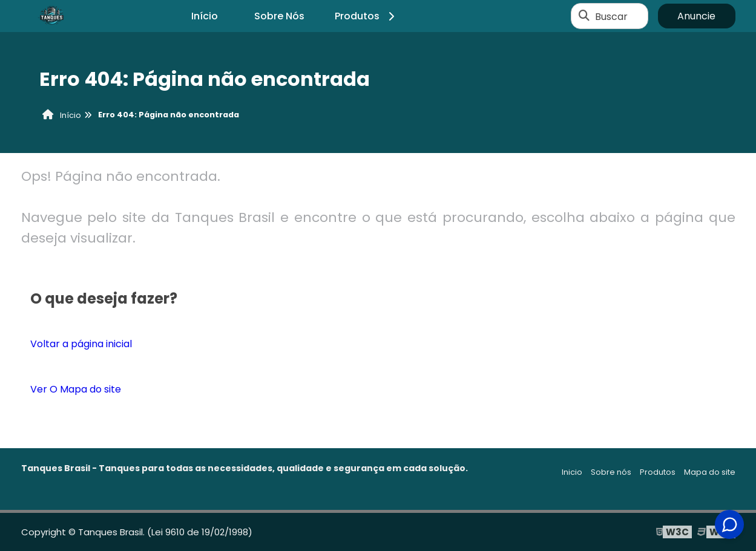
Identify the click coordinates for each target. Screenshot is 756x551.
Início (205, 16)
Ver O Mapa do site (76, 389)
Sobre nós (611, 472)
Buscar (611, 16)
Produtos (366, 16)
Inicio (572, 472)
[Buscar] (584, 16)
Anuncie (696, 16)
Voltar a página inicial (81, 344)
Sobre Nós (279, 16)
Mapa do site (710, 472)
